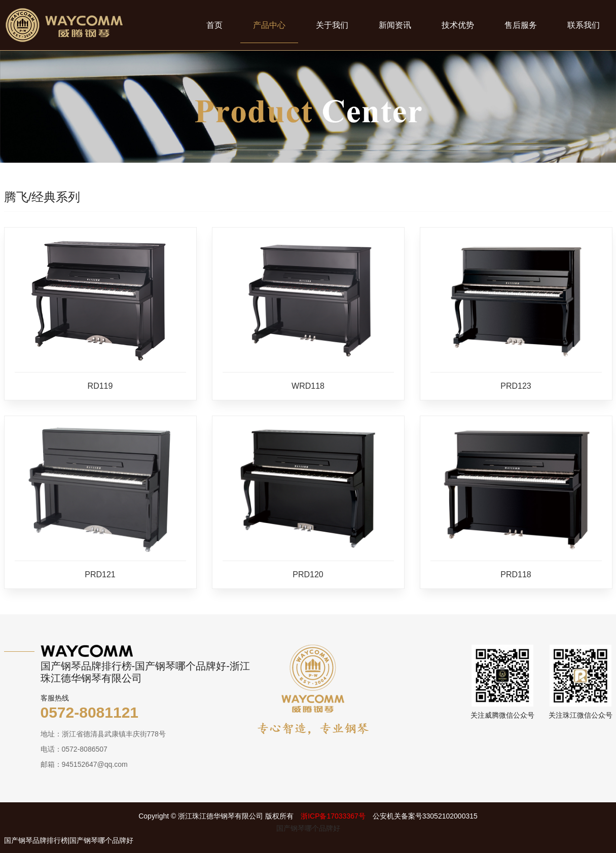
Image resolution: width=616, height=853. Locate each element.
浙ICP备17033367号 (333, 816)
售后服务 (521, 25)
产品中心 (269, 25)
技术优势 (458, 25)
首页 (214, 25)
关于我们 (332, 25)
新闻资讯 (395, 25)
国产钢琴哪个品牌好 (308, 828)
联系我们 (584, 25)
